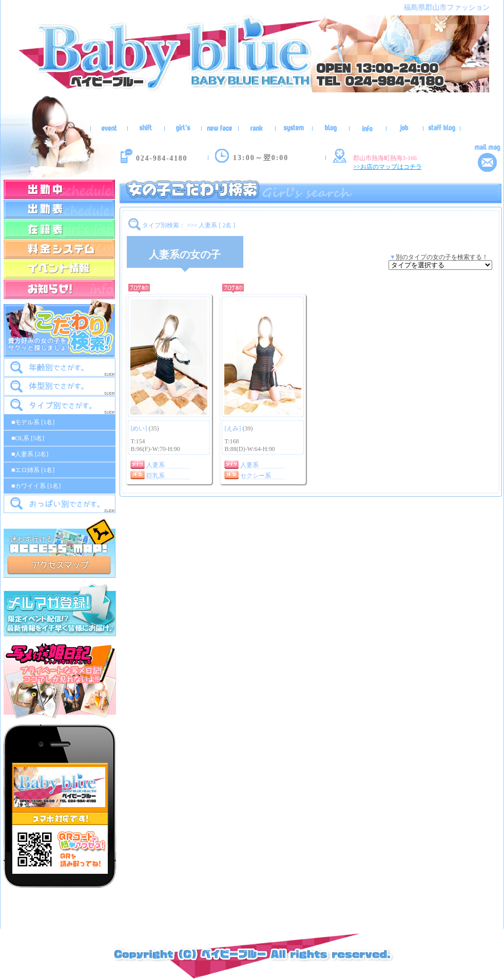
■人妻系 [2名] (30, 454)
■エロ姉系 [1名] (33, 470)
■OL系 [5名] (28, 438)
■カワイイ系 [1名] (36, 486)
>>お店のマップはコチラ (387, 167)
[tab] (60, 367)
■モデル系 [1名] (33, 422)
